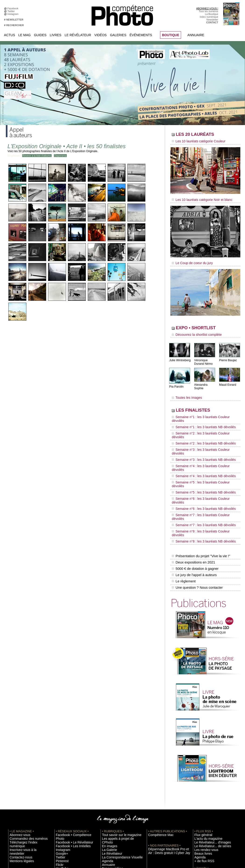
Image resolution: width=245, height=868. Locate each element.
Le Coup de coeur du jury (189, 259)
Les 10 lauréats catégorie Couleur (195, 141)
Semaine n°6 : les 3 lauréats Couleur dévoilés (202, 451)
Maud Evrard (227, 379)
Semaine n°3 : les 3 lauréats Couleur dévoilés (202, 425)
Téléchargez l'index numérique (26, 765)
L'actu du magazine (205, 761)
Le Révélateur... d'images (208, 765)
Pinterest (61, 779)
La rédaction (201, 821)
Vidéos (100, 35)
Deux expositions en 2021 (193, 492)
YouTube (61, 786)
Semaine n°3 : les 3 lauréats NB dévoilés (199, 429)
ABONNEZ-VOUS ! (207, 8)
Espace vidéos (110, 786)
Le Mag (25, 35)
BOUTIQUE (171, 35)
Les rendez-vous (204, 772)
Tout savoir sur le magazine (117, 758)
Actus (9, 35)
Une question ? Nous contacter (196, 511)
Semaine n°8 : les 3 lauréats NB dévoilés (199, 474)
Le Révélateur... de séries (208, 768)
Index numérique (209, 17)
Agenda (106, 779)
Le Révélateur (78, 35)
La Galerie (108, 768)
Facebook (14, 8)
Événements (141, 35)
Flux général (201, 758)
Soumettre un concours (207, 800)
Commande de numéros (208, 814)
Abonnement (201, 817)
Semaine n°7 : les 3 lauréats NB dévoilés (199, 465)
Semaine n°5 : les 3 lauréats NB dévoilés (199, 447)
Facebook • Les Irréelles (69, 765)
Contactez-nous (18, 772)
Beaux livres (201, 775)
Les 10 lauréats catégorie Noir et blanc (198, 198)
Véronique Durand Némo (203, 356)
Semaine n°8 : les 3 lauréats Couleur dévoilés (202, 469)
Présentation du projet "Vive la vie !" (200, 487)
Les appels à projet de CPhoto (119, 761)
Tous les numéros (209, 11)
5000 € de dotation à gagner (194, 497)
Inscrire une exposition (207, 793)
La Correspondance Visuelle (118, 775)
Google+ (61, 772)
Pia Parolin (176, 380)
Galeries (118, 35)
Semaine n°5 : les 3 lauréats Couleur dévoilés (202, 443)
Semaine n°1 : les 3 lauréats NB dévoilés (199, 412)
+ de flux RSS (202, 782)
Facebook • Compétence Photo (73, 758)
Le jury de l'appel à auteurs (193, 501)
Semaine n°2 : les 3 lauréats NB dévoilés (199, 420)
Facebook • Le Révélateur (70, 761)
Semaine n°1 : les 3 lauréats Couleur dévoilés (202, 407)
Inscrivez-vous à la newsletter (26, 768)
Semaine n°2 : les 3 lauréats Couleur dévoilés (202, 416)
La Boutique (212, 14)
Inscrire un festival (204, 796)
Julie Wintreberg (179, 354)
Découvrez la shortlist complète (193, 330)
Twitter (12, 11)
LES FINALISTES (201, 401)
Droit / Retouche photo (207, 824)
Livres (56, 35)
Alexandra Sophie (205, 379)
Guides (40, 35)
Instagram (14, 14)
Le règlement (183, 506)
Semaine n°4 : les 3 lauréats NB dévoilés (199, 438)
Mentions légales (19, 775)
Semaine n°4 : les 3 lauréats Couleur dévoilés (202, 434)
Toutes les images (185, 389)
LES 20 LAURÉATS (204, 135)
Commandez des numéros (24, 761)
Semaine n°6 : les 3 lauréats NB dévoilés (199, 456)
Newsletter (212, 20)
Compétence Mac (158, 758)
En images (108, 765)
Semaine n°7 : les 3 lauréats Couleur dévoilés (202, 460)
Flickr (59, 782)
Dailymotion (62, 789)
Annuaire (196, 35)
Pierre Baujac (227, 354)
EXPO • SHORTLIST (205, 324)
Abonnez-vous (17, 758)
